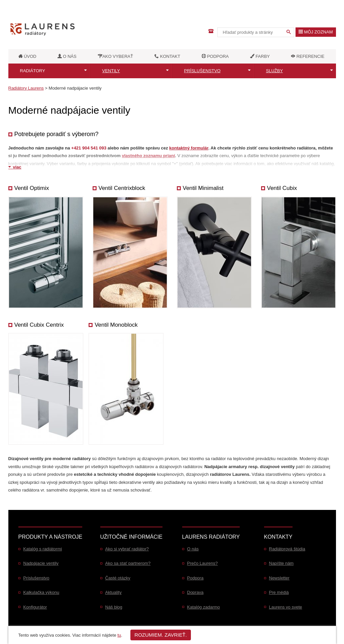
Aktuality (113, 592)
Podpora (195, 578)
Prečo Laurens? (203, 563)
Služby (275, 71)
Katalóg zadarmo (204, 607)
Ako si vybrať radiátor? (127, 549)
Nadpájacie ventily (41, 563)
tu (119, 635)
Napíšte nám (281, 563)
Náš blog (114, 607)
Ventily (111, 71)
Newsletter (279, 578)
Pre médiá (279, 592)
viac (15, 167)
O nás (193, 549)
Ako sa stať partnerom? (128, 563)
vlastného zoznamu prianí (148, 156)
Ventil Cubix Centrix (39, 325)
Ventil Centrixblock (122, 188)
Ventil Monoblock (116, 325)
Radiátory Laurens (26, 88)
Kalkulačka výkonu (41, 592)
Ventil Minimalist (203, 188)
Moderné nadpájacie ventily (75, 88)
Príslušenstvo (202, 71)
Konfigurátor (35, 607)
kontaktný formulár (189, 148)
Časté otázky (118, 578)
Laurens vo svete (286, 607)
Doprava (195, 592)
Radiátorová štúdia (287, 549)
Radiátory (33, 71)
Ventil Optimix (32, 188)
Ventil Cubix (282, 188)
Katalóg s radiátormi (43, 549)
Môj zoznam (316, 32)
